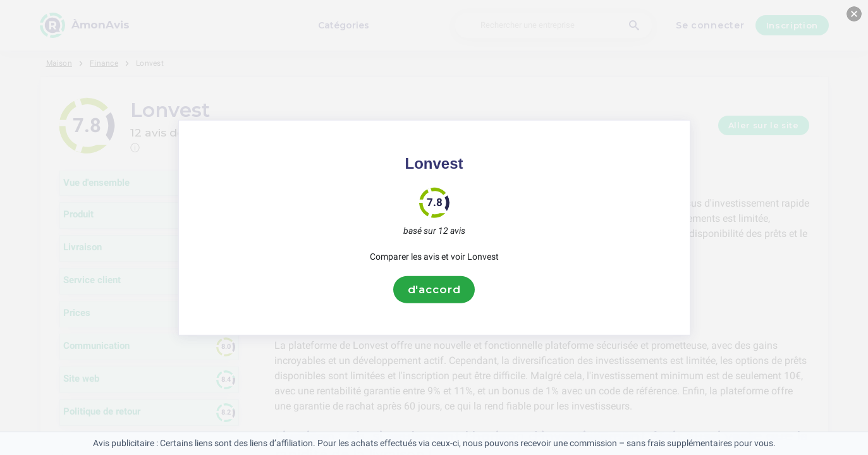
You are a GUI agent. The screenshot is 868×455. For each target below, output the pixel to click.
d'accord (434, 289)
